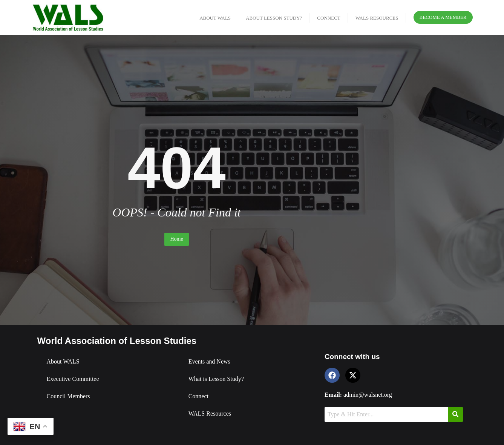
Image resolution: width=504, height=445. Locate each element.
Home (176, 239)
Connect (198, 396)
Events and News (209, 361)
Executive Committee (73, 379)
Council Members (68, 396)
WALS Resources (210, 414)
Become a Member (443, 17)
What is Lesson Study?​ (216, 379)
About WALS (63, 361)
